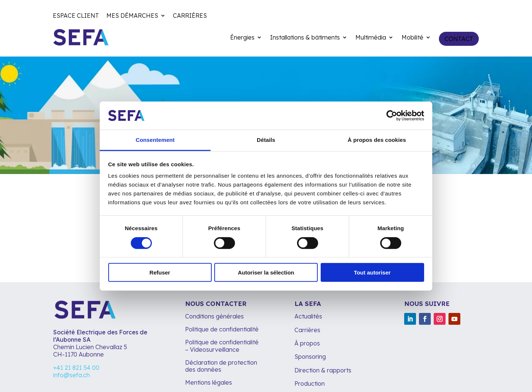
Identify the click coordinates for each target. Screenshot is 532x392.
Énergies (242, 38)
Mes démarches (132, 16)
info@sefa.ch (71, 375)
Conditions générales (214, 316)
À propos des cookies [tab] (377, 140)
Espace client (76, 16)
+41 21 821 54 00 (76, 368)
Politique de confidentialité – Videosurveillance (222, 346)
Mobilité (412, 38)
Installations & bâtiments (305, 38)
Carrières (190, 16)
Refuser (160, 272)
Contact (459, 39)
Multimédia (371, 38)
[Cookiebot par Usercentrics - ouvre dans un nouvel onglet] (392, 116)
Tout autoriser (372, 272)
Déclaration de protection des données (221, 366)
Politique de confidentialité (222, 329)
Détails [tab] (266, 140)
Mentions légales (209, 382)
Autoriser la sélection (266, 272)
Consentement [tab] (155, 140)
